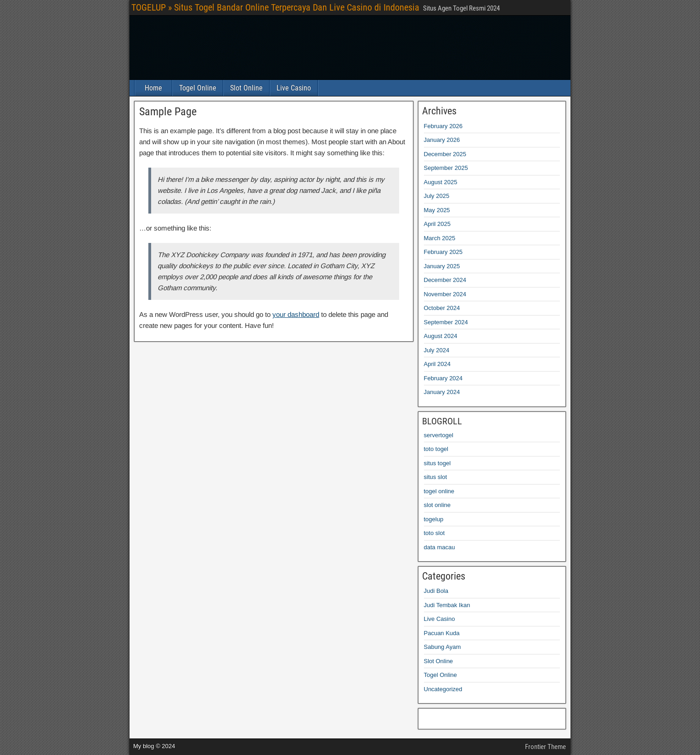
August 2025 (441, 182)
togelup (434, 519)
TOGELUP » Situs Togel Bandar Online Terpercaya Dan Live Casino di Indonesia (275, 7)
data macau (440, 547)
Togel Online (198, 88)
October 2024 (442, 308)
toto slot (435, 533)
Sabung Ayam (443, 647)
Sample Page (168, 112)
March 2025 (440, 238)
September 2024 (446, 322)
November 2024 (445, 294)
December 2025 (445, 154)
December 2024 (445, 280)
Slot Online (246, 88)
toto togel (436, 449)
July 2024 (437, 350)
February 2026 (443, 126)
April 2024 (437, 364)
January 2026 (442, 140)
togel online (439, 491)
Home (153, 88)
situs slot (436, 477)
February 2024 (443, 378)
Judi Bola (436, 591)
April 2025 (437, 224)
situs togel (437, 463)
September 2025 (446, 168)
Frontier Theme (545, 747)
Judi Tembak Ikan (447, 605)
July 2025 (437, 196)
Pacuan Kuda (442, 633)
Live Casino (294, 88)
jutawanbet (431, 717)
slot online (437, 505)
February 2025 (443, 252)
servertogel (439, 435)
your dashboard (296, 314)
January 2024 (442, 392)
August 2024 (441, 336)
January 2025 (442, 266)
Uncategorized (443, 689)
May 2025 (437, 210)
